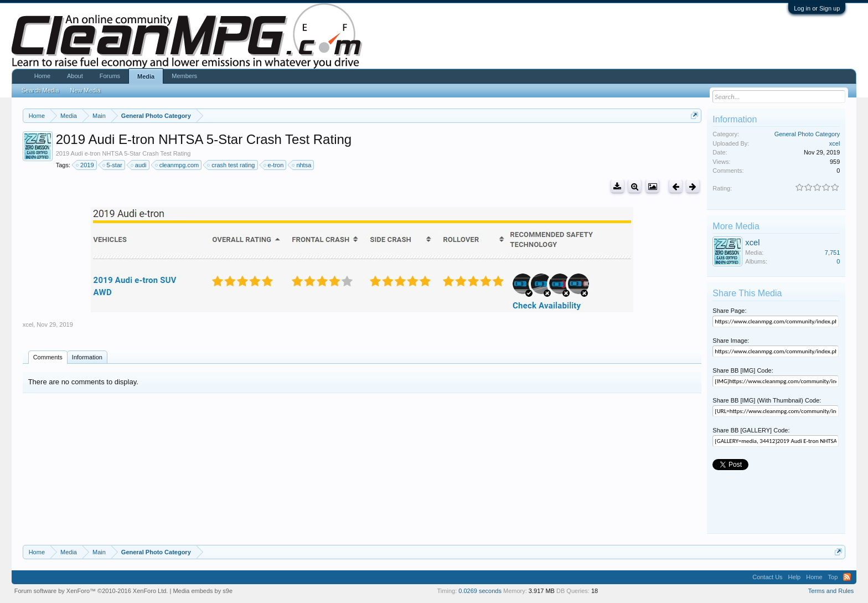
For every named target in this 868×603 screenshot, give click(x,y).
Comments (48, 357)
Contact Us (767, 577)
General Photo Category (807, 134)
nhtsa (302, 165)
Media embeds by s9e (203, 591)
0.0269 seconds (480, 591)
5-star (113, 165)
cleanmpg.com (178, 165)
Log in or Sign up (817, 8)
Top (833, 577)
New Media (86, 90)
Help (795, 577)
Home (42, 76)
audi (139, 165)
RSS (847, 577)
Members (184, 76)
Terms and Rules (831, 591)
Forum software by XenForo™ (91, 591)
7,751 (833, 252)
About (75, 76)
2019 (85, 165)
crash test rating (231, 165)
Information (87, 357)
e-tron (274, 165)
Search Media (40, 90)
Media (146, 76)
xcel (28, 324)
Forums (110, 76)
